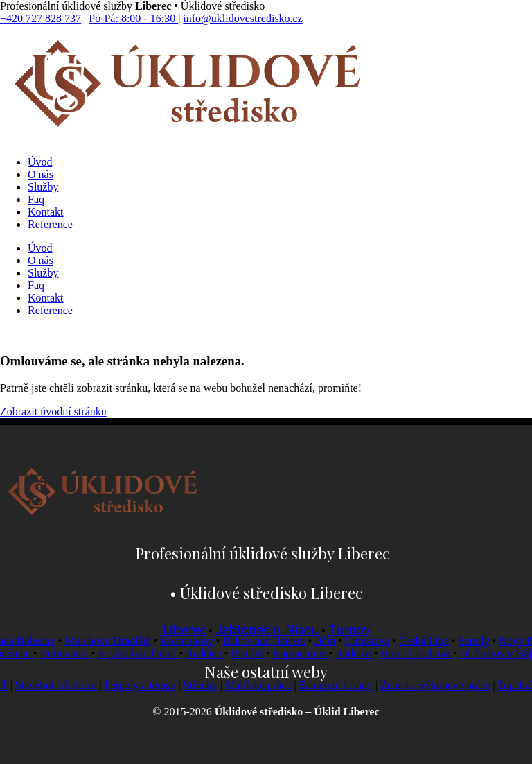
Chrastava (371, 641)
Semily (478, 641)
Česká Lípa (428, 641)
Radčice (211, 653)
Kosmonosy (191, 641)
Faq (36, 199)
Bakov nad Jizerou (268, 641)
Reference (50, 224)
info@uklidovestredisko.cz (242, 18)
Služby (43, 187)
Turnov (349, 630)
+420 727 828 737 (41, 18)
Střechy (207, 685)
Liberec (184, 630)
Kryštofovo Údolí (144, 653)
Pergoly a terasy (147, 685)
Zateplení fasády (343, 685)
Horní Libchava (422, 653)
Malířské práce (265, 685)
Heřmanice (71, 653)
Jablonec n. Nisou (267, 630)
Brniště (254, 653)
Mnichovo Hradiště (112, 641)
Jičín (330, 641)
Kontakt (46, 212)
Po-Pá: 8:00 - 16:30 (133, 18)
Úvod (40, 162)
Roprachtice (306, 653)
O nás (41, 174)
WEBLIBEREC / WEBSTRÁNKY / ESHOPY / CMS (314, 723)
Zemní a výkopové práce (442, 685)
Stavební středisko (63, 685)
